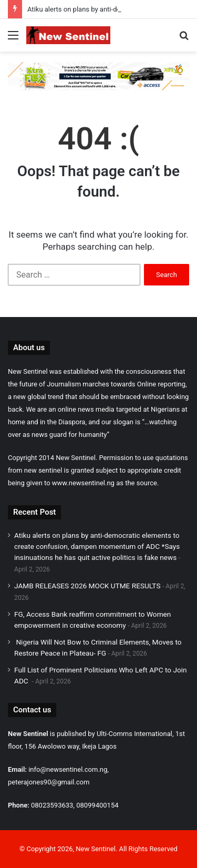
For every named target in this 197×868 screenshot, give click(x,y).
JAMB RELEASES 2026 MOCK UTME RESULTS (87, 586)
